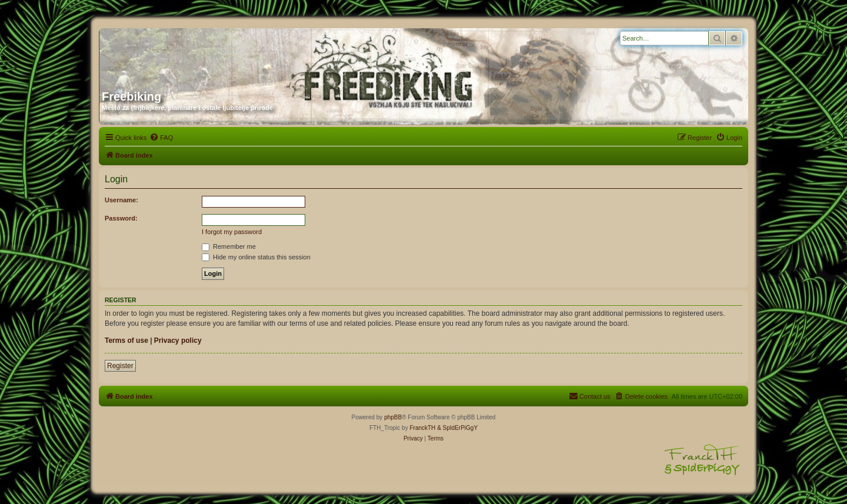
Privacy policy (178, 341)
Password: (121, 218)
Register (120, 366)
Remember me (229, 246)
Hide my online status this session (256, 257)
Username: (121, 200)
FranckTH (422, 428)
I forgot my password (232, 232)
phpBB (393, 417)
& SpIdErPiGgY (457, 428)
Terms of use (126, 341)
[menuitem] (161, 138)
